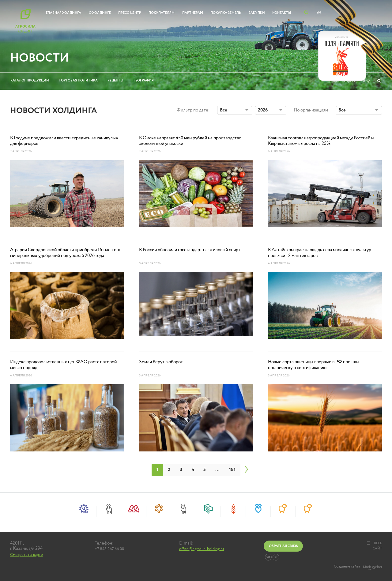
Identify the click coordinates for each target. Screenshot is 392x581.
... (217, 470)
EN (319, 12)
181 (232, 470)
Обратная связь (283, 546)
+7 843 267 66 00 (109, 549)
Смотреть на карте (26, 555)
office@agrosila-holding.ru (202, 549)
